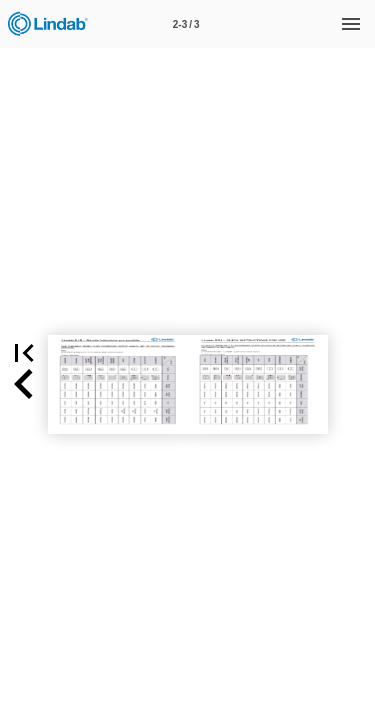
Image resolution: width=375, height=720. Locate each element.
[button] (24, 384)
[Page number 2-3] (186, 24)
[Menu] (351, 24)
